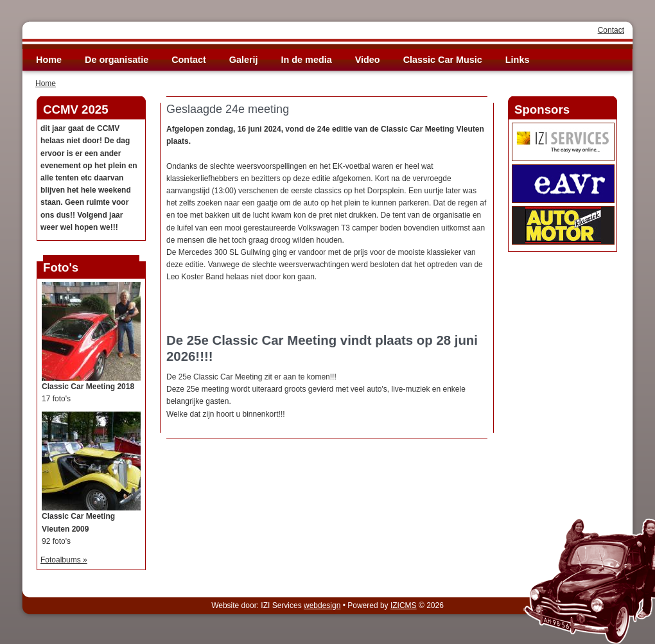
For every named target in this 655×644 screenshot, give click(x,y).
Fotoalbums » (64, 560)
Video (368, 60)
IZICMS (404, 605)
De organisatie (117, 60)
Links (518, 60)
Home (49, 60)
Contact (611, 30)
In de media (307, 60)
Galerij (244, 60)
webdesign (322, 605)
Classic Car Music (443, 60)
